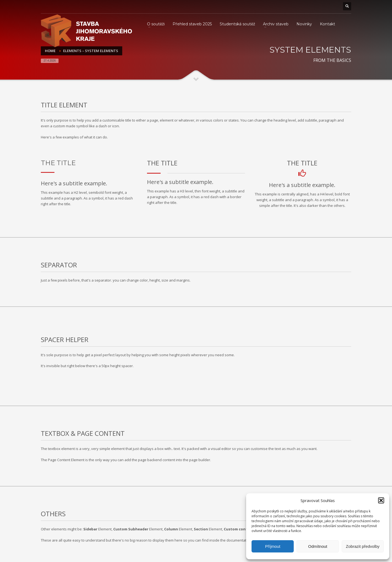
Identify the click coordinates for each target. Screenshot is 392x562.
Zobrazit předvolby (363, 546)
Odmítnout (318, 546)
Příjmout (273, 546)
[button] (381, 500)
